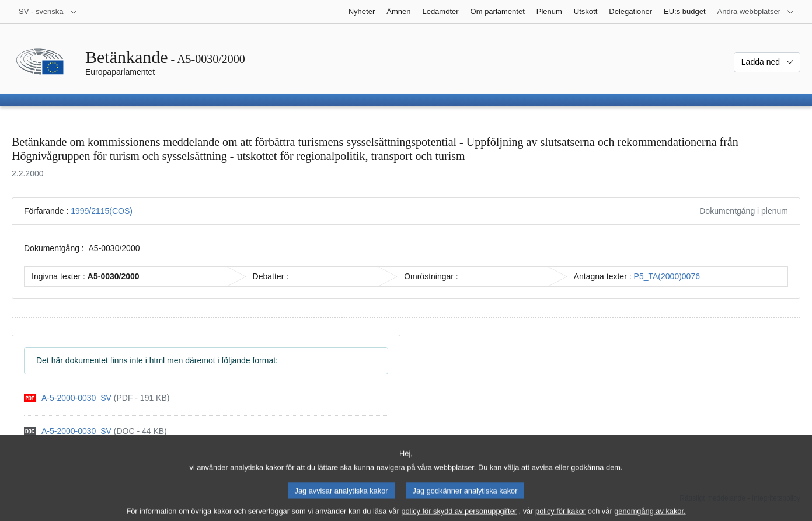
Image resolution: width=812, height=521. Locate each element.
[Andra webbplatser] (756, 12)
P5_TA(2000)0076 (667, 276)
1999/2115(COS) (102, 211)
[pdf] (97, 398)
